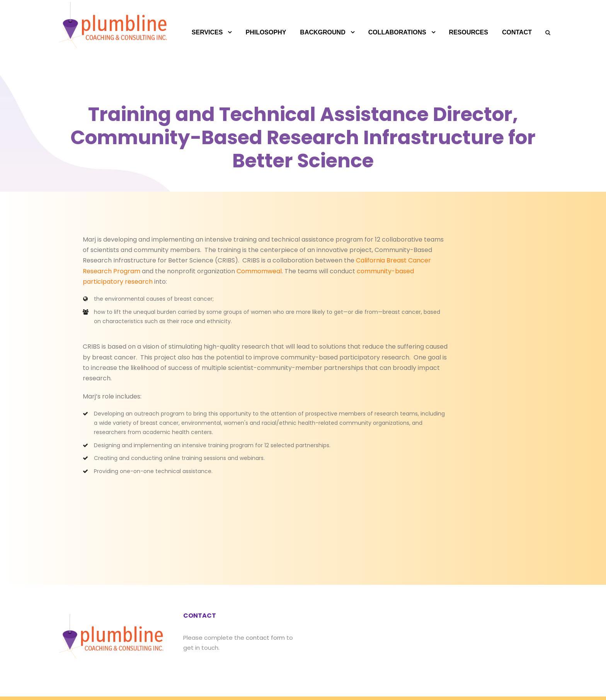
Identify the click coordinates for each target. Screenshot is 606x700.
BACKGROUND (323, 32)
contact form (253, 607)
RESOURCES (469, 32)
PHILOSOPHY (266, 32)
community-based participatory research (281, 271)
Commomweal (138, 271)
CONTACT (517, 32)
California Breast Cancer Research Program (317, 260)
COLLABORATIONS (397, 32)
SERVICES (207, 32)
